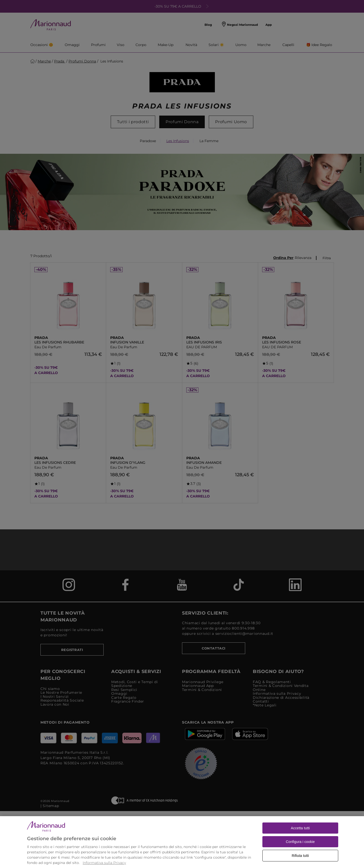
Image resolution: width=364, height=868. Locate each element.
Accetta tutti (300, 836)
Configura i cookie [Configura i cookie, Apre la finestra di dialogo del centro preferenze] (300, 849)
